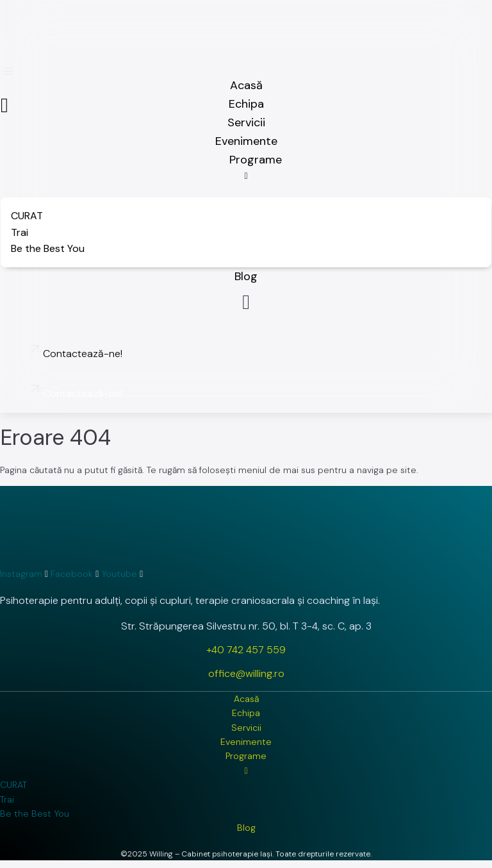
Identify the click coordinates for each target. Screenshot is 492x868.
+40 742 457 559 (246, 650)
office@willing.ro (246, 673)
